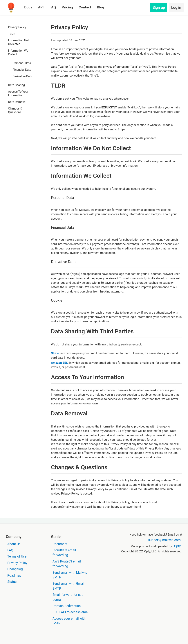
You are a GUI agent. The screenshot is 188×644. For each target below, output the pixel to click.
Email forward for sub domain (68, 597)
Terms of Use (17, 556)
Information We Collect (18, 52)
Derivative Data (22, 76)
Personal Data (22, 63)
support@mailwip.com (164, 540)
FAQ (53, 7)
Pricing (67, 7)
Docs (28, 7)
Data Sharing (16, 85)
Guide (56, 537)
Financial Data (22, 70)
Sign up (159, 8)
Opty (177, 546)
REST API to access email (71, 612)
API (41, 7)
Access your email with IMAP (69, 621)
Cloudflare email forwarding (64, 553)
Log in (176, 8)
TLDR (12, 34)
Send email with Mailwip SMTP (70, 575)
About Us (14, 544)
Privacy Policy (17, 27)
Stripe (55, 353)
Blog (101, 7)
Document (60, 544)
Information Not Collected (18, 42)
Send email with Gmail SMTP (68, 586)
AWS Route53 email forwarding (67, 564)
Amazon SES (59, 363)
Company (14, 537)
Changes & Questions (15, 110)
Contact (85, 7)
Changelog (15, 569)
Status (12, 582)
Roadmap (14, 575)
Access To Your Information (18, 94)
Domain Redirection (67, 606)
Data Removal (17, 102)
